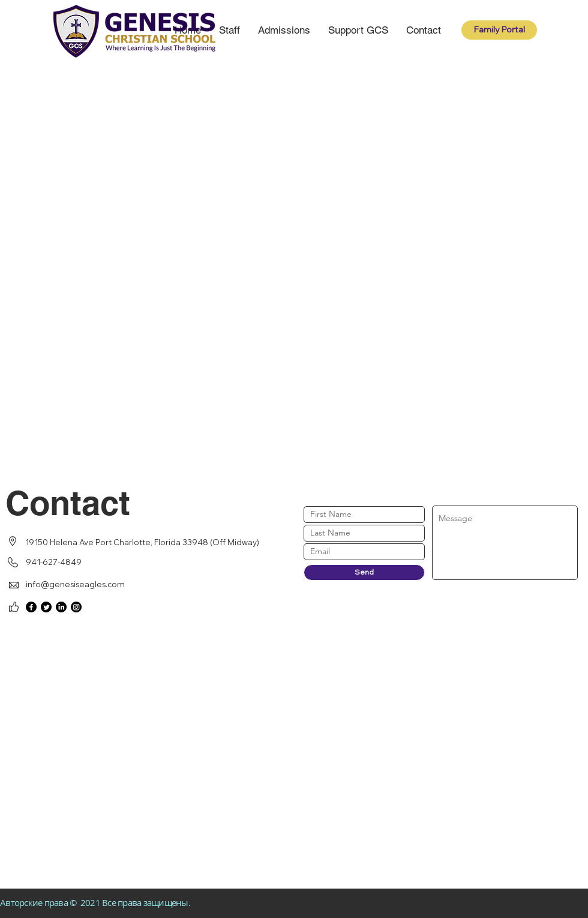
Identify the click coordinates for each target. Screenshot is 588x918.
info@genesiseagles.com (75, 584)
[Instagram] (76, 607)
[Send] (364, 572)
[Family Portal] (499, 30)
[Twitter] (46, 607)
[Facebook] (31, 607)
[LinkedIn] (61, 607)
